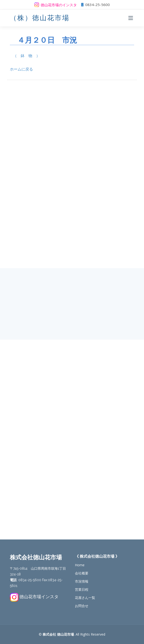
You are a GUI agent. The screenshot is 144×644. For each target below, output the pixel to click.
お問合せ (82, 606)
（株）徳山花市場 (40, 18)
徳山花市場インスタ (39, 597)
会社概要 (82, 573)
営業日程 (82, 590)
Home (80, 565)
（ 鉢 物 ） (26, 56)
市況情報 (82, 581)
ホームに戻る (21, 69)
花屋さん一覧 (85, 598)
